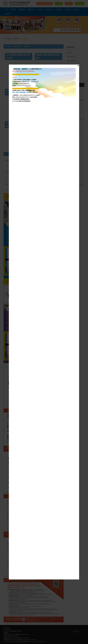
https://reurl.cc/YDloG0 (24, 86)
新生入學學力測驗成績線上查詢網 (21, 92)
